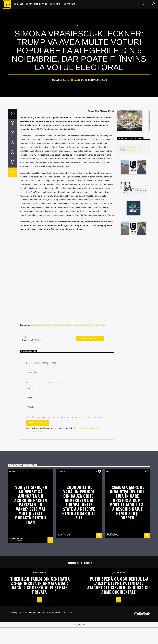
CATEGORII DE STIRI (38, 4)
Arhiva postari (90, 458)
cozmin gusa (36, 445)
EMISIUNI (57, 4)
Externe (13, 591)
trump (103, 445)
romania (68, 445)
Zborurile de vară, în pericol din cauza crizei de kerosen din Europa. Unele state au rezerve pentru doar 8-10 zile (79, 622)
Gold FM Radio (72, 135)
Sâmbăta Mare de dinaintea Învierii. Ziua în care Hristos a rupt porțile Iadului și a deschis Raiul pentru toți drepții (127, 622)
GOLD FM (47, 445)
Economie (62, 591)
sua (97, 445)
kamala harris (58, 445)
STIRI (79, 80)
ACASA (20, 4)
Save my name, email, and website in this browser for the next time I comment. (67, 537)
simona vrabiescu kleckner (83, 445)
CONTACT (71, 4)
